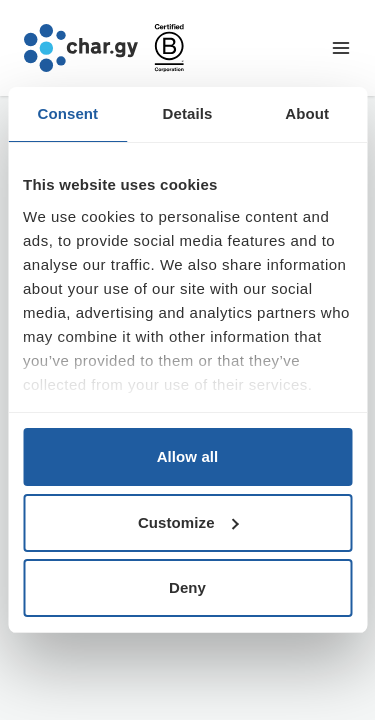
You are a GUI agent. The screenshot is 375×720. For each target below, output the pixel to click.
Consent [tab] (67, 113)
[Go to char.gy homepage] (81, 48)
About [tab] (307, 113)
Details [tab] (188, 113)
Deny (187, 587)
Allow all (188, 456)
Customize (188, 522)
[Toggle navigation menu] (341, 48)
